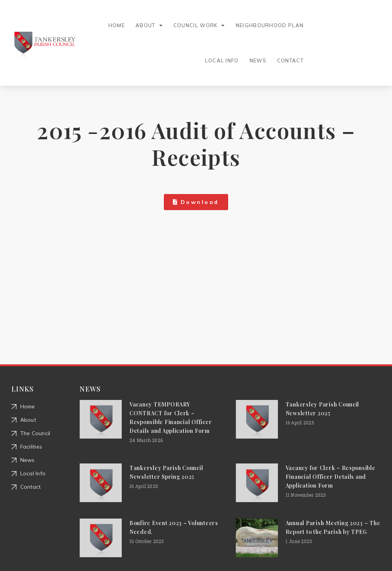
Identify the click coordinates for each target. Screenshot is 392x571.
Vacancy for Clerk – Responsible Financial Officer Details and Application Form (331, 477)
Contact (290, 60)
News (258, 60)
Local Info (222, 60)
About (149, 25)
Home (117, 25)
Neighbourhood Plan (270, 25)
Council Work (199, 25)
